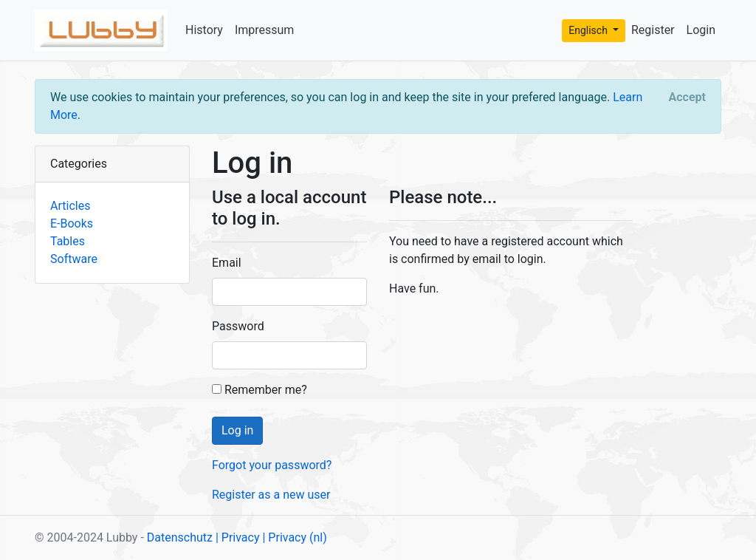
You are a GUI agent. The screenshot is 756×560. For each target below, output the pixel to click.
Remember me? (260, 390)
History (204, 30)
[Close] (687, 98)
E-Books (72, 223)
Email (227, 263)
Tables (68, 241)
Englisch (589, 30)
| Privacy (238, 537)
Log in (237, 430)
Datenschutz (180, 537)
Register (653, 30)
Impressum (265, 30)
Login (701, 30)
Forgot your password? (272, 465)
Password (238, 326)
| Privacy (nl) (294, 537)
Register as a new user (271, 495)
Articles (70, 206)
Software (74, 259)
